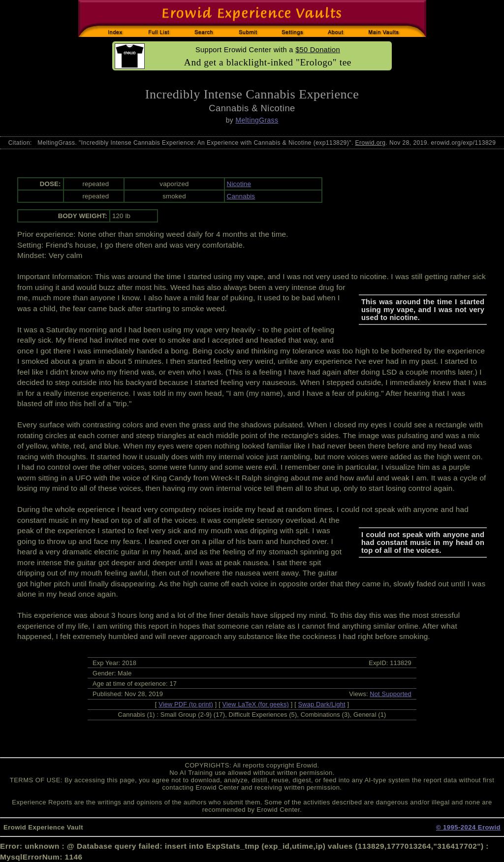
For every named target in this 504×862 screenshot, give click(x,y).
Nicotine (239, 184)
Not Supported (391, 694)
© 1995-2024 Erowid (468, 827)
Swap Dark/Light (322, 704)
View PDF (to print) (186, 704)
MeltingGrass (257, 120)
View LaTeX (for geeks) (256, 704)
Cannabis (241, 196)
